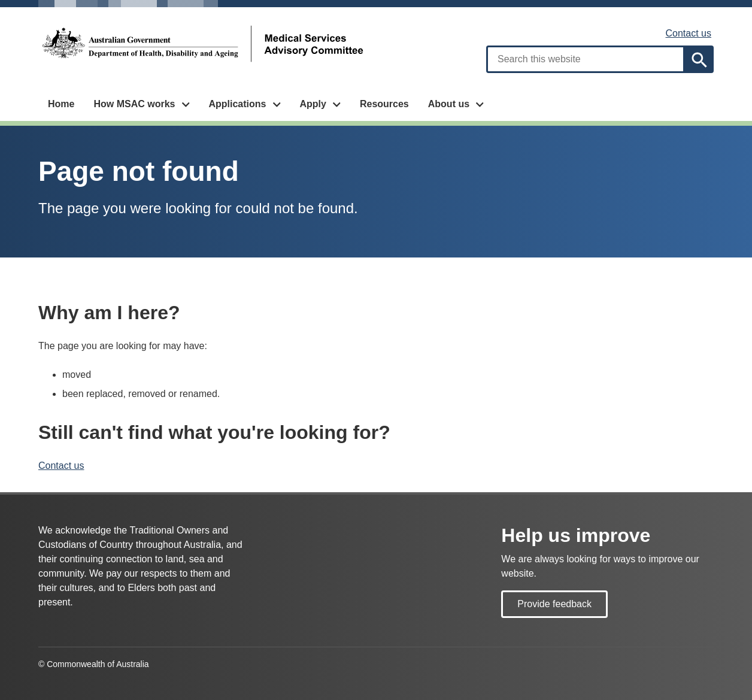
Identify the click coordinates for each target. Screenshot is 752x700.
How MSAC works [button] (134, 104)
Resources (384, 104)
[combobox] (586, 59)
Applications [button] (237, 104)
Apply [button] (313, 104)
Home (61, 104)
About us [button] (449, 104)
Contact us (689, 33)
